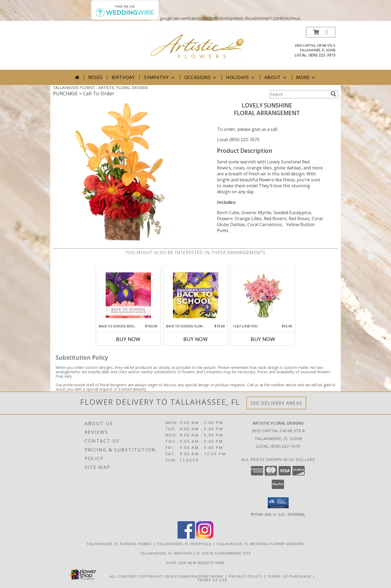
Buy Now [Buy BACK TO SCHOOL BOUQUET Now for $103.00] (128, 339)
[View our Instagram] (205, 537)
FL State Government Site (224, 553)
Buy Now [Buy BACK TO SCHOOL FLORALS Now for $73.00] (195, 339)
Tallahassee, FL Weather (166, 553)
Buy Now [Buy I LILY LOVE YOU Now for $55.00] (263, 339)
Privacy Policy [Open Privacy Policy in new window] (246, 576)
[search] (333, 94)
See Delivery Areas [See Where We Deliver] (276, 403)
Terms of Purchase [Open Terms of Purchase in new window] (289, 576)
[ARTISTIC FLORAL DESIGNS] (198, 48)
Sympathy (160, 77)
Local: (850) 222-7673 (238, 140)
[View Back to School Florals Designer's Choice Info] (196, 295)
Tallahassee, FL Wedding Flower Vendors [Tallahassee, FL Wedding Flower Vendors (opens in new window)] (260, 543)
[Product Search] (299, 94)
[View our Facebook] (186, 537)
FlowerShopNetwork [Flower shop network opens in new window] (199, 576)
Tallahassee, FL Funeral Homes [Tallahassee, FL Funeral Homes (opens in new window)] (119, 543)
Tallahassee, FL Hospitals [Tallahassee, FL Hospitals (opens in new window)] (184, 543)
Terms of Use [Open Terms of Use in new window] (212, 580)
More (306, 77)
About (276, 77)
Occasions (201, 77)
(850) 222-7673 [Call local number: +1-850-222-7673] (322, 55)
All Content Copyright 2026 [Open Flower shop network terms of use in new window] (142, 576)
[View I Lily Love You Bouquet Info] (263, 295)
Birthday (123, 77)
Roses (95, 77)
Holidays (241, 77)
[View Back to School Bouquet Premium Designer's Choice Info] (128, 295)
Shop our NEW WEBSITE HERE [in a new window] (195, 562)
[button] (321, 32)
